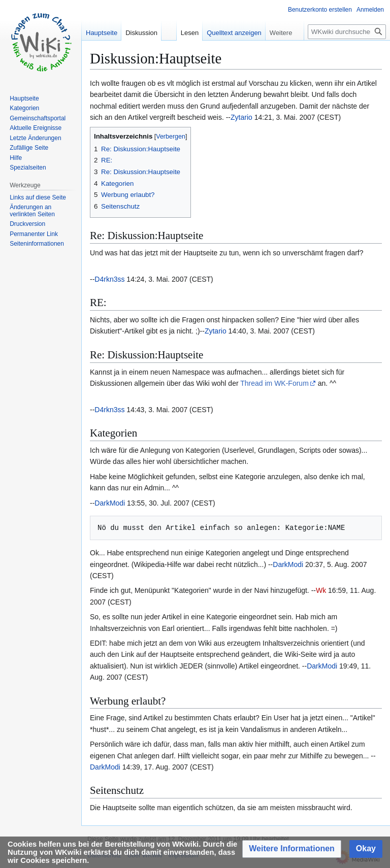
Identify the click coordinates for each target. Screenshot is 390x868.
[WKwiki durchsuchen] (347, 32)
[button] (292, 849)
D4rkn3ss (109, 279)
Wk (321, 590)
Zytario (241, 117)
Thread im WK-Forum (274, 383)
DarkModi (110, 503)
